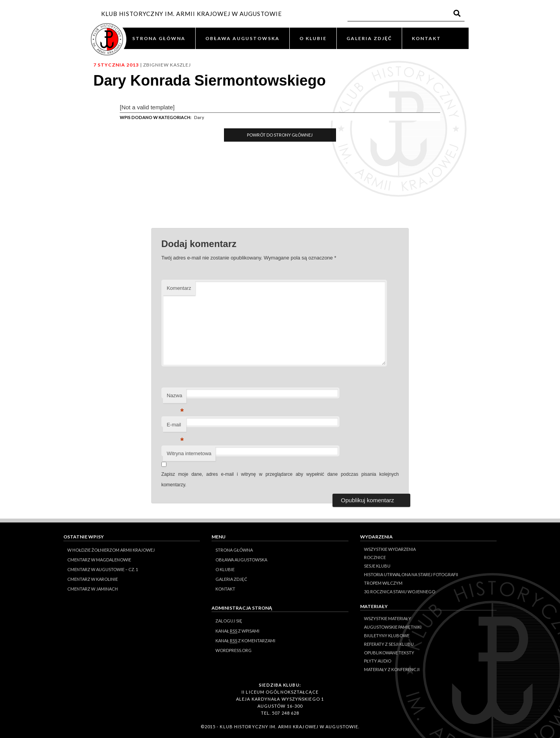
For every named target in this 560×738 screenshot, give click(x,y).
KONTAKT (426, 38)
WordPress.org (234, 650)
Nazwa (175, 398)
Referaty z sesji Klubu (389, 644)
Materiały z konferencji (392, 669)
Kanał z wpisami (237, 631)
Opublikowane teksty (389, 653)
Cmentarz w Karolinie (93, 579)
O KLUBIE (313, 38)
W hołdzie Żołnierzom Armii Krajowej (111, 550)
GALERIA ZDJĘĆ (369, 38)
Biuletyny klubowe (387, 635)
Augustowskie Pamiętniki (393, 627)
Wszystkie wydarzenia (390, 549)
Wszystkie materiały (388, 618)
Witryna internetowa (189, 453)
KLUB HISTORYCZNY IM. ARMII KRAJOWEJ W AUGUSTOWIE (192, 14)
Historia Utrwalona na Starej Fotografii (411, 574)
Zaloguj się (229, 621)
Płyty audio (378, 661)
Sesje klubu (377, 566)
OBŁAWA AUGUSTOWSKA (242, 38)
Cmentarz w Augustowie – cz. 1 (103, 569)
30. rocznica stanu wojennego (400, 592)
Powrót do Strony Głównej (280, 135)
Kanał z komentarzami (245, 641)
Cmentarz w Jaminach (93, 589)
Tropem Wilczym (383, 583)
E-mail (175, 427)
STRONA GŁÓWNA (159, 38)
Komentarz (179, 288)
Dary (199, 117)
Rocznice (375, 557)
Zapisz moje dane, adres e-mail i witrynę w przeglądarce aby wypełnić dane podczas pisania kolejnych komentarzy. (280, 479)
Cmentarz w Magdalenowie (99, 560)
